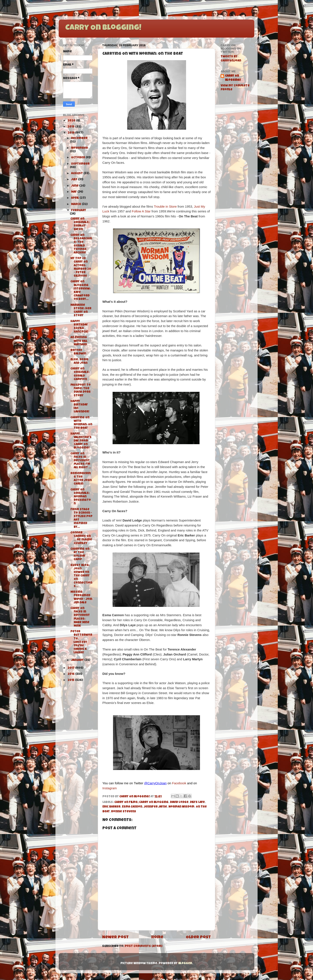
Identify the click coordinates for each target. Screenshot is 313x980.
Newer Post (115, 938)
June (75, 186)
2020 (72, 121)
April (75, 198)
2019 (71, 127)
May (74, 192)
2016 (71, 674)
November (79, 148)
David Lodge (179, 802)
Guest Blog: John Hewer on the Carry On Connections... (81, 576)
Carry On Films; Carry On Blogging (141, 802)
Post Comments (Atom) (144, 946)
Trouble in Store (165, 207)
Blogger (185, 964)
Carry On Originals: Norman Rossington (81, 497)
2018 (71, 133)
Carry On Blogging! (103, 28)
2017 (71, 668)
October (78, 158)
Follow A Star (141, 211)
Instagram (110, 788)
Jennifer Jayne (155, 807)
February (79, 211)
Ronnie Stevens (124, 812)
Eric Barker (111, 807)
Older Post (198, 938)
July (75, 180)
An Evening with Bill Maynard (79, 341)
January (78, 660)
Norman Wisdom (181, 807)
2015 (71, 680)
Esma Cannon (132, 807)
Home (157, 938)
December (79, 138)
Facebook (179, 783)
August (77, 174)
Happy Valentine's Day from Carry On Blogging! (81, 441)
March (76, 204)
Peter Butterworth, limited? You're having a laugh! (81, 642)
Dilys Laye (197, 802)
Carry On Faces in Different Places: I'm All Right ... (81, 461)
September (80, 164)
